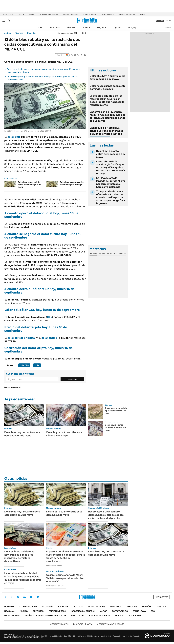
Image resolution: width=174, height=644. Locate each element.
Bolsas (102, 254)
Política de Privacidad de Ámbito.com (46, 616)
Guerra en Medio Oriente (49, 14)
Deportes (38, 611)
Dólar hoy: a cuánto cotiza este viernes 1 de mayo (116, 427)
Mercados (116, 607)
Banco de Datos (96, 607)
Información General (83, 611)
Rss (153, 611)
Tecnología (139, 611)
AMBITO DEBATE (111, 624)
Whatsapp (38, 597)
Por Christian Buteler (54, 566)
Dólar (40, 27)
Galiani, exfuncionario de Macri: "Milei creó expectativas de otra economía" (65, 578)
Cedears (123, 254)
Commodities (112, 254)
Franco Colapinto (108, 14)
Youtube (31, 597)
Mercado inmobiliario (70, 14)
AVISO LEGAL (78, 616)
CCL (49, 317)
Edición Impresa (57, 611)
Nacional (10, 611)
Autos (104, 611)
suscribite (160, 21)
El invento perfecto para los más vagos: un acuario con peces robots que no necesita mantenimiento (107, 100)
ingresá (168, 21)
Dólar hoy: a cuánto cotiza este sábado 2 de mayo (64, 434)
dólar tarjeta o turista (21, 338)
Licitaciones (135, 616)
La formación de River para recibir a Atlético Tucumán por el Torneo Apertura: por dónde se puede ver (108, 116)
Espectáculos (120, 611)
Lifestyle (161, 607)
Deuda (143, 14)
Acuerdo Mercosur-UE (127, 14)
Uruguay (132, 27)
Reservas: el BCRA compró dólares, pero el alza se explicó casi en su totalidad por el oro (106, 515)
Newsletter (168, 27)
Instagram (18, 597)
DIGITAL (60, 624)
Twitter (6, 597)
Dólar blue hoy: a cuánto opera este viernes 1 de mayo (116, 411)
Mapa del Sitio (12, 616)
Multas (119, 616)
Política (86, 27)
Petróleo (32, 14)
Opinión (117, 27)
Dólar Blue (32, 33)
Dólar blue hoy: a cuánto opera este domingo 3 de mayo (29, 184)
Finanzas (71, 27)
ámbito (8, 33)
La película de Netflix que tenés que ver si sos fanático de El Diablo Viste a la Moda (106, 131)
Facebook (12, 597)
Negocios (102, 27)
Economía (55, 27)
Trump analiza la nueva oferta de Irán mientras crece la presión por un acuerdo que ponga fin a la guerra (110, 197)
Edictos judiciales (100, 616)
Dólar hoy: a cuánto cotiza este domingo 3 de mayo (72, 183)
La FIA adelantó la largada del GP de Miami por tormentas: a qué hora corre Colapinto (110, 182)
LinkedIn (24, 597)
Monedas (93, 254)
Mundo (24, 611)
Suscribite (72, 379)
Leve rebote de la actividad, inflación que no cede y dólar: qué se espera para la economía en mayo (110, 167)
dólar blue (14, 137)
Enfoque (21, 14)
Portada (9, 607)
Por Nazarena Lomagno (55, 586)
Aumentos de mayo (90, 14)
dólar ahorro (49, 338)
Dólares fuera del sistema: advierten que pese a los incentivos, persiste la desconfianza (20, 556)
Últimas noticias (28, 607)
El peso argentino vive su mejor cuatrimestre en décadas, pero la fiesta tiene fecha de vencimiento (65, 556)
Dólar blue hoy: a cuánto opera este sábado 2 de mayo (22, 434)
